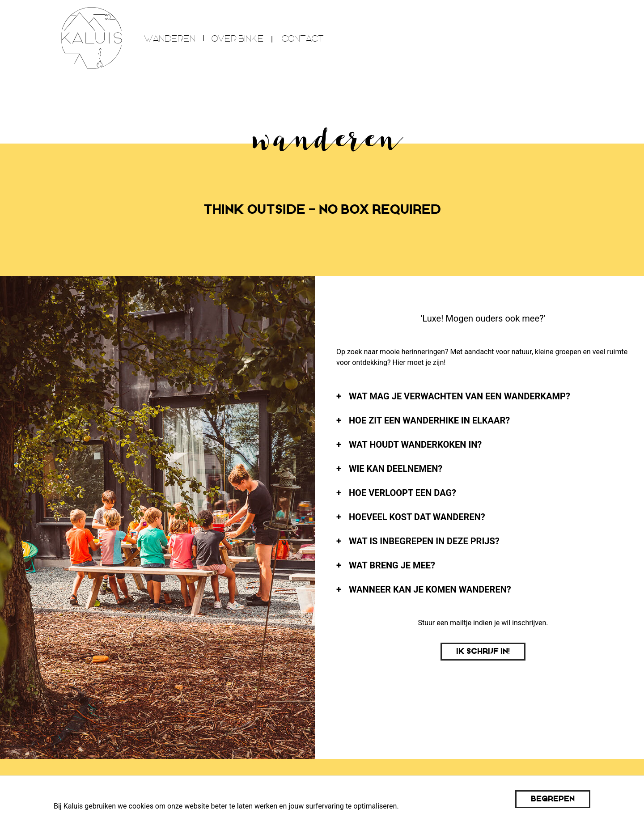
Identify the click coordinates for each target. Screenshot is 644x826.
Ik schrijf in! (483, 651)
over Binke (238, 39)
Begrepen (553, 799)
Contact (303, 39)
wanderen (170, 39)
